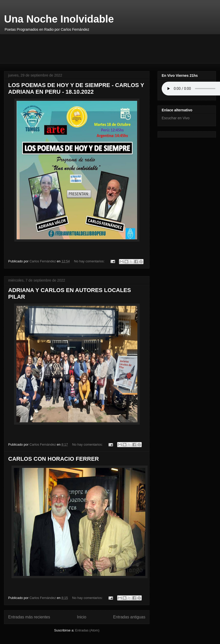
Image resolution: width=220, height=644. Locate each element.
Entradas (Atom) (87, 630)
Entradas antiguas (129, 617)
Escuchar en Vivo (176, 118)
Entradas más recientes (29, 617)
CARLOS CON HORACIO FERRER (53, 459)
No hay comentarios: (90, 261)
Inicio (82, 617)
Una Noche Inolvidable (59, 19)
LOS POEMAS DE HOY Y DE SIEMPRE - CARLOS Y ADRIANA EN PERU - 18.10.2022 (76, 88)
